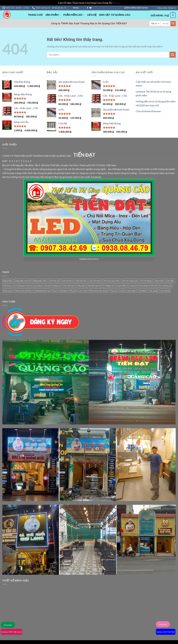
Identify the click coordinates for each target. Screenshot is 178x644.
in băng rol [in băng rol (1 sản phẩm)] (109, 286)
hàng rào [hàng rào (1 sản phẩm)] (57, 286)
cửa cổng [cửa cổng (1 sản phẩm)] (37, 286)
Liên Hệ (92, 15)
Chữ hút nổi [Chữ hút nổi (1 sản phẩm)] (54, 281)
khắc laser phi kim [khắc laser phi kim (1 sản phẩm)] (23, 291)
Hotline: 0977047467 (166, 632)
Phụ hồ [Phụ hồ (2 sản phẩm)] (73, 291)
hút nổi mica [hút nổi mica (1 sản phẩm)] (69, 286)
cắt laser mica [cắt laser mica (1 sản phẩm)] (24, 286)
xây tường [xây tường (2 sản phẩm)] (165, 291)
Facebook (96, 177)
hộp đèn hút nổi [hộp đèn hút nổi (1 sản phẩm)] (95, 286)
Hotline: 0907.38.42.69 (11, 632)
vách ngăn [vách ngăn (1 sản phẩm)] (131, 291)
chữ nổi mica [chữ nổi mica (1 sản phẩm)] (95, 281)
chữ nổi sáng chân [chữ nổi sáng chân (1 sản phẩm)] (111, 281)
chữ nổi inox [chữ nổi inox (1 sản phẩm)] (81, 281)
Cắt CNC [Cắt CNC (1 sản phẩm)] (170, 281)
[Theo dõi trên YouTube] (90, 8)
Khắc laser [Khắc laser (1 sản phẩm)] (8, 291)
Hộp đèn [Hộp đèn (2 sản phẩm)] (81, 286)
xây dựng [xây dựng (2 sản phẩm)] (153, 291)
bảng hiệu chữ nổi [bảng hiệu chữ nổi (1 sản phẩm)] (23, 281)
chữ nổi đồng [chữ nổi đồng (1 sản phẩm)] (146, 281)
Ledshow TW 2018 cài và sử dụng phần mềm (153, 93)
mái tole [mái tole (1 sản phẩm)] (63, 291)
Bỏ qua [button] (116, 3)
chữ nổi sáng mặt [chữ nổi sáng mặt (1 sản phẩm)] (130, 281)
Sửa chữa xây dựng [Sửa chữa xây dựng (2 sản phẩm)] (99, 291)
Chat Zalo (8, 625)
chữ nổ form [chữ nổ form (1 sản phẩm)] (68, 281)
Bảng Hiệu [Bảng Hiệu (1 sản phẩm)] (8, 281)
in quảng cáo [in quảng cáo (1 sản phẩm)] (166, 286)
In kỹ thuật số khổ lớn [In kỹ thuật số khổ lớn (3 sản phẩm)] (148, 286)
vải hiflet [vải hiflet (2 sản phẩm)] (143, 291)
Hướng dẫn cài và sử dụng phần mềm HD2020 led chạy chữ (156, 103)
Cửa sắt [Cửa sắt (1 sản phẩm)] (47, 286)
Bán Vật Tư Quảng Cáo (115, 15)
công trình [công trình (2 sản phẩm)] (159, 281)
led (37, 169)
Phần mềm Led (74, 15)
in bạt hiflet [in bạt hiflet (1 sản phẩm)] (121, 286)
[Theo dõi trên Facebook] (88, 8)
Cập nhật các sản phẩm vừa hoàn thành (153, 84)
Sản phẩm (53, 15)
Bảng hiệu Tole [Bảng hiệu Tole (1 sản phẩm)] (40, 281)
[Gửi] (173, 24)
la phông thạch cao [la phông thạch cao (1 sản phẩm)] (42, 291)
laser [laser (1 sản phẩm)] (55, 291)
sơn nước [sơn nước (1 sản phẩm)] (83, 291)
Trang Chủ (35, 15)
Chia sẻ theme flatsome (148, 111)
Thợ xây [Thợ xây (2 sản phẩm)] (114, 291)
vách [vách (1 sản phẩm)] (122, 291)
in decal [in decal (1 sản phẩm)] (132, 286)
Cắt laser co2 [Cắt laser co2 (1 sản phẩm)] (9, 286)
